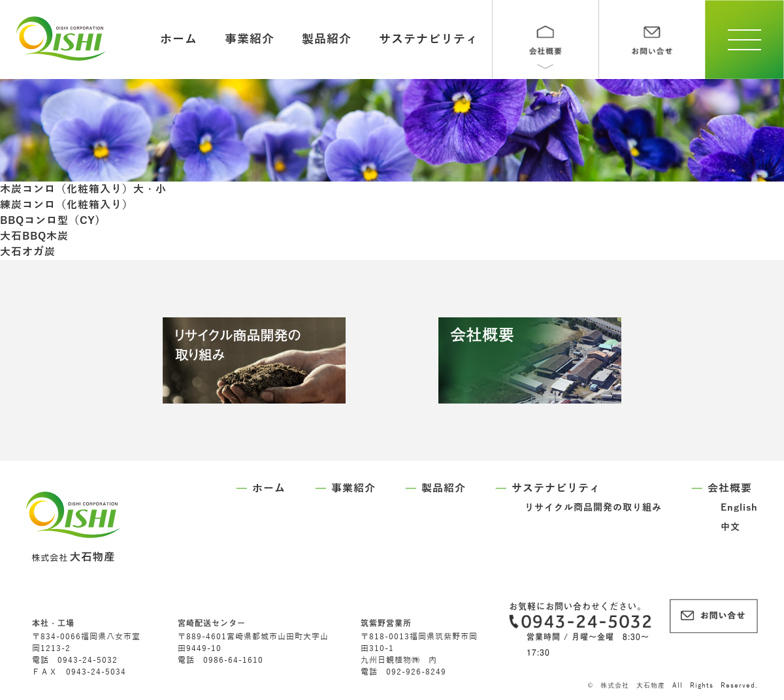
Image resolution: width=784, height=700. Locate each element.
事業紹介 (250, 39)
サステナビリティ (429, 39)
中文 (730, 527)
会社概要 (730, 488)
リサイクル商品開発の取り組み (593, 508)
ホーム (179, 39)
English (739, 508)
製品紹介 (327, 39)
